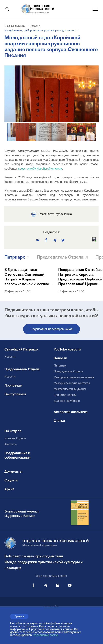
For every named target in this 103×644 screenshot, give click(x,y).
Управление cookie (45, 635)
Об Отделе (13, 431)
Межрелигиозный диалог (70, 389)
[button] (52, 132)
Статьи (59, 421)
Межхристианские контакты (72, 383)
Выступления (15, 394)
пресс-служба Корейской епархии (40, 169)
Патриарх (60, 365)
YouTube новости (67, 349)
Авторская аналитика (71, 412)
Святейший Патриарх (21, 349)
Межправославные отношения (74, 377)
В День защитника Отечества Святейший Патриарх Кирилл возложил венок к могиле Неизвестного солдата (27, 277)
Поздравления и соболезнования (18, 455)
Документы (13, 472)
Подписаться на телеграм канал (51, 329)
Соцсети (11, 480)
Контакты (11, 444)
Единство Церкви (65, 395)
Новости (10, 357)
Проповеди (13, 385)
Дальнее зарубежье (67, 401)
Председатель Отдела (22, 369)
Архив (9, 489)
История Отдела (15, 438)
